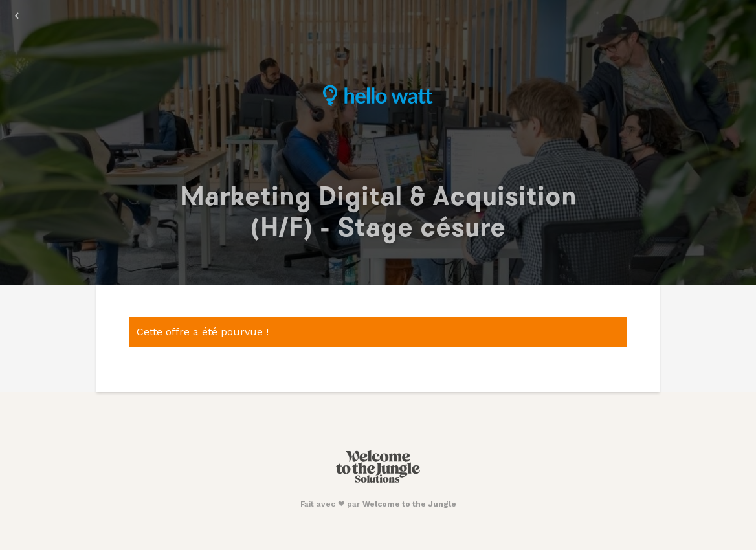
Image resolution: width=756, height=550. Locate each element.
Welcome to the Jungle (409, 504)
